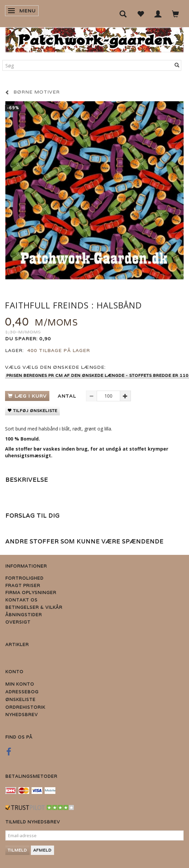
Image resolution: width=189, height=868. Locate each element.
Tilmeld (17, 850)
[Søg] (177, 65)
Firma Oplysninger (31, 593)
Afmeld (42, 850)
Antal (68, 396)
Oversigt (18, 622)
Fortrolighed (25, 578)
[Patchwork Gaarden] (94, 38)
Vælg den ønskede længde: (55, 367)
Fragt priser (23, 586)
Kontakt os (21, 600)
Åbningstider (24, 615)
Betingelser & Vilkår (34, 607)
